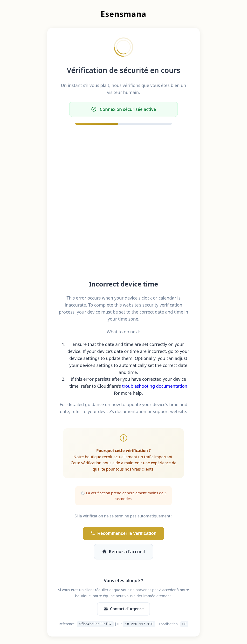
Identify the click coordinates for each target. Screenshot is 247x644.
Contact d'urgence (123, 609)
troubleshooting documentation (155, 386)
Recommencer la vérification (123, 533)
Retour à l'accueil (123, 551)
